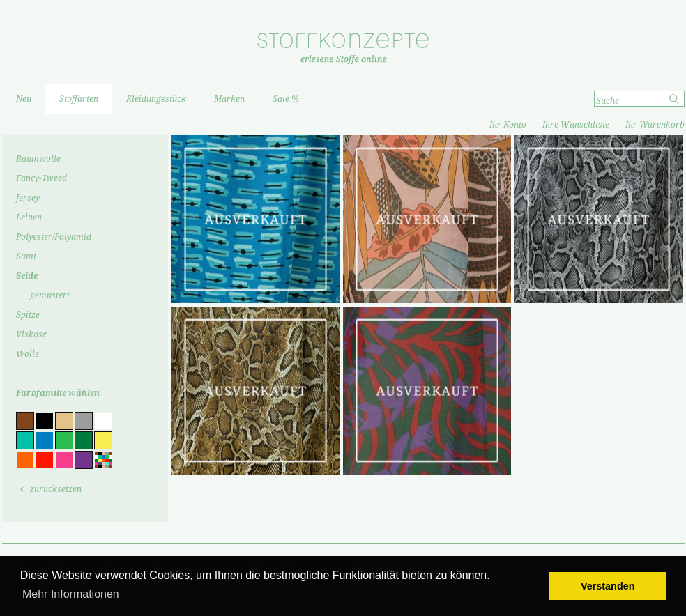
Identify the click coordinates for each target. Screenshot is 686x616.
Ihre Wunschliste (576, 125)
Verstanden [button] (608, 586)
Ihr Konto (508, 125)
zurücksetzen (56, 489)
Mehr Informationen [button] (71, 594)
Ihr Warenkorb (655, 125)
